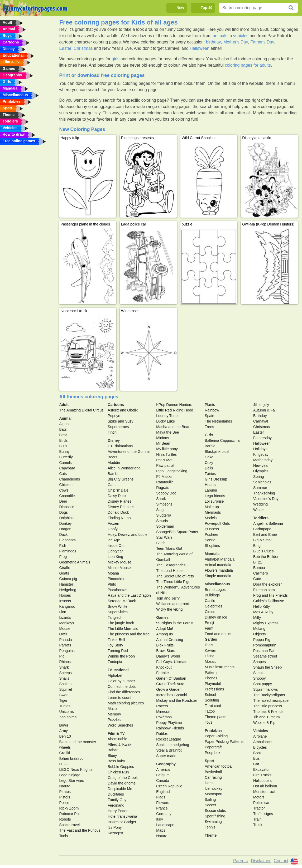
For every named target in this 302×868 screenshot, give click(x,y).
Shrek (161, 499)
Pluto (112, 584)
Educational (118, 670)
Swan (64, 695)
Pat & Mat (164, 460)
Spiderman (165, 526)
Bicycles (260, 747)
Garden (211, 639)
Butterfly (66, 457)
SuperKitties (118, 612)
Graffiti (64, 753)
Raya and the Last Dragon (129, 595)
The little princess (268, 706)
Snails (64, 678)
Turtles (65, 706)
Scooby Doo (166, 493)
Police (64, 803)
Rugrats (163, 488)
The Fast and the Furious (80, 830)
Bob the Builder (266, 557)
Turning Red (118, 651)
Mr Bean (163, 443)
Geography (166, 764)
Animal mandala (218, 565)
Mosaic (210, 661)
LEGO (64, 764)
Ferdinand (116, 805)
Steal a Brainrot (169, 750)
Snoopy (259, 678)
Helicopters (262, 781)
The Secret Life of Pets (175, 576)
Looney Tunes (168, 416)
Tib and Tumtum (267, 717)
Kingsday (261, 454)
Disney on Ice (216, 617)
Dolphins (66, 518)
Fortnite (162, 673)
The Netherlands (218, 421)
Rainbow (212, 410)
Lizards (65, 617)
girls (115, 59)
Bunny (64, 452)
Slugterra (164, 515)
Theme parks (215, 717)
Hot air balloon (265, 786)
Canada (163, 781)
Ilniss (209, 645)
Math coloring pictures (126, 703)
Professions (214, 689)
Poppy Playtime (169, 723)
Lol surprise (214, 501)
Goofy (112, 529)
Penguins (67, 651)
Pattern (211, 673)
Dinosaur (66, 507)
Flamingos (68, 551)
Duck (63, 534)
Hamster (66, 584)
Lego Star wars (71, 781)
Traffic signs (263, 814)
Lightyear (115, 551)
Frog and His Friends (270, 595)
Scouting (212, 700)
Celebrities (213, 606)
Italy (160, 819)
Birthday (260, 416)
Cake (209, 457)
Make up (212, 507)
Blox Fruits (165, 645)
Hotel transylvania (122, 816)
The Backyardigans (269, 695)
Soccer (210, 805)
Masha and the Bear (173, 427)
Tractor (259, 808)
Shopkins (212, 546)
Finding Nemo (119, 518)
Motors (259, 797)
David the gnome (122, 783)
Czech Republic (169, 786)
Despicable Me (120, 789)
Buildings (212, 595)
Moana (113, 573)
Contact (281, 861)
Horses (65, 595)
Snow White (118, 606)
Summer (260, 488)
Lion (63, 612)
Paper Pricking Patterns (224, 742)
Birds (63, 440)
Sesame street (265, 656)
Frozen (113, 523)
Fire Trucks (262, 775)
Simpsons (164, 504)
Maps (161, 830)
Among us (164, 634)
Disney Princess (121, 507)
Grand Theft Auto (170, 684)
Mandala (212, 554)
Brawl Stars (166, 651)
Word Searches (120, 725)
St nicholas (262, 482)
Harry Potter (118, 811)
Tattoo (210, 711)
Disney (114, 440)
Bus (256, 758)
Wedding (260, 504)
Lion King (115, 557)
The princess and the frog (129, 634)
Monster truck (264, 792)
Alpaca (65, 424)
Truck (258, 825)
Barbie (210, 446)
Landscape (165, 825)
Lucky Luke (166, 421)
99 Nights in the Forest (175, 623)
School (210, 695)
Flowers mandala (219, 570)
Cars (112, 485)
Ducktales (116, 794)
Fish (63, 546)
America (163, 769)
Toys (208, 722)
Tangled (114, 617)
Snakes (65, 684)
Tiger (63, 700)
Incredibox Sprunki (171, 695)
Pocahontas (117, 590)
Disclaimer (261, 861)
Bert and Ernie (265, 534)
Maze (112, 709)
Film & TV (116, 733)
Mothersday (263, 460)
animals (220, 36)
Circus (210, 612)
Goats (64, 573)
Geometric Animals (75, 562)
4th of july (261, 405)
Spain (209, 416)
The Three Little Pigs (173, 582)
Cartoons (116, 405)
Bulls (63, 446)
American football (219, 766)
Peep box (212, 753)
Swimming (213, 822)
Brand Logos (215, 590)
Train (257, 819)
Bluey (112, 756)
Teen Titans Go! (169, 548)
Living (210, 656)
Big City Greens (121, 479)
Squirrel (65, 689)
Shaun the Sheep (267, 667)
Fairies (210, 474)
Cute (257, 579)
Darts (209, 783)
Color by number (121, 681)
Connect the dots (122, 686)
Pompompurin (265, 645)
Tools (63, 836)
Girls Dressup (216, 479)
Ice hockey (214, 788)
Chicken (66, 485)
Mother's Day (236, 42)
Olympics (261, 471)
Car (256, 764)
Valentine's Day (266, 499)
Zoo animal (68, 717)
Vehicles (261, 731)
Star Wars (164, 537)
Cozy (209, 463)
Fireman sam (264, 590)
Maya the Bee (167, 432)
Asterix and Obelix (123, 410)
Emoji (209, 623)
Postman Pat (264, 651)
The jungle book (121, 623)
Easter (65, 48)
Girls (209, 435)
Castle (210, 601)
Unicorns (66, 712)
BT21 (258, 562)
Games (162, 617)
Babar (112, 750)
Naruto (65, 786)
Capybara (67, 468)
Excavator (261, 769)
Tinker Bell (116, 640)
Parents (240, 861)
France (162, 808)
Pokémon (164, 717)
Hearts (210, 485)
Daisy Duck (117, 496)
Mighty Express (266, 623)
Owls (63, 634)
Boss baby (116, 761)
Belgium (163, 775)
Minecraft (164, 712)
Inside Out (116, 546)
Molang (259, 629)
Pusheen (212, 534)
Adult (64, 405)
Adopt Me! (165, 629)
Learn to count (119, 698)
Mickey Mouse (119, 562)
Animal (65, 418)
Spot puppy (263, 684)
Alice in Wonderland (124, 468)
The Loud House (170, 571)
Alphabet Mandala (220, 559)
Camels (65, 463)
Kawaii (210, 650)
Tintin (112, 432)
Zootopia (115, 662)
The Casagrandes (171, 565)
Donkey (65, 523)
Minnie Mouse (119, 568)
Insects (65, 601)
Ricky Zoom (69, 808)
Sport (210, 761)
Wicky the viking (169, 609)
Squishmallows (265, 689)
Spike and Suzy (120, 421)
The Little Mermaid (123, 629)
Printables (214, 730)
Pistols (64, 797)
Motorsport (214, 794)
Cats (63, 474)
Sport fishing (215, 816)
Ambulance (262, 742)
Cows (64, 490)
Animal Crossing (170, 640)
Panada (65, 640)
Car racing (213, 777)
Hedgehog (68, 590)
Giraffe (65, 568)
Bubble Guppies (121, 767)
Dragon (65, 529)
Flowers (163, 803)
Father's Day (262, 42)
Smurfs (162, 521)
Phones (211, 678)
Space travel (69, 825)
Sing (160, 510)
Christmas (83, 48)
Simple (259, 673)
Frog (63, 557)
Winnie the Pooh (121, 656)
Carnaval (261, 421)
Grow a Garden (169, 689)
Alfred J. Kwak (119, 744)
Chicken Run (118, 772)
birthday (214, 42)
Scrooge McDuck (122, 601)
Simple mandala (218, 576)
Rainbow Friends (170, 728)
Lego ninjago (70, 775)
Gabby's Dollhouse (269, 601)
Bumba (259, 568)
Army (63, 731)
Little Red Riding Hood (175, 410)
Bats (63, 429)
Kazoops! (115, 833)
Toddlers (261, 518)
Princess (212, 529)
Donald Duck (118, 512)
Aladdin (114, 463)
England (163, 792)
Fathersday (262, 438)
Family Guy (117, 800)
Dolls (209, 468)
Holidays (260, 449)
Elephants (67, 540)
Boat (257, 753)
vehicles (241, 36)
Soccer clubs (215, 811)
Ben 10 (65, 736)
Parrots (65, 645)
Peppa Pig (262, 640)
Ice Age (114, 540)
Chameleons (69, 479)
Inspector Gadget (122, 822)
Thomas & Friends (268, 712)
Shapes (259, 662)
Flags (161, 797)
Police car (261, 803)
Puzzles (114, 720)
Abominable (117, 739)
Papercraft (213, 747)
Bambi (113, 474)
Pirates (65, 792)
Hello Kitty (262, 606)
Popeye (114, 416)
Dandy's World (168, 656)
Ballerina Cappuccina (222, 440)
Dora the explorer (267, 584)
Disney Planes (119, 501)
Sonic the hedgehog (173, 745)
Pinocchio (116, 579)
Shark (64, 667)
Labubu (211, 490)
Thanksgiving (264, 493)
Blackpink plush (217, 452)
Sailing (210, 800)
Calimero (261, 573)
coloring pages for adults (248, 65)
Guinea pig (68, 579)
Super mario (166, 756)
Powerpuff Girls (217, 523)
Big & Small (263, 540)
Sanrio (210, 540)
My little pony (167, 449)
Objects (259, 634)
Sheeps (65, 673)
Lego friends (215, 496)
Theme (211, 835)
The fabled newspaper (272, 700)
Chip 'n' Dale (118, 490)
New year (261, 465)
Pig (62, 656)
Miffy (257, 617)
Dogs (63, 512)
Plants (210, 405)
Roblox (162, 734)
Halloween (200, 48)
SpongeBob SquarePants (177, 532)
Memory (114, 714)
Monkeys (66, 623)
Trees (209, 427)
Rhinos (65, 662)
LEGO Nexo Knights (76, 769)
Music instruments (220, 667)
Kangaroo (67, 606)
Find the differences (124, 692)
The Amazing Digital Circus (81, 410)
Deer (63, 501)
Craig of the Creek (123, 778)
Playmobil (213, 684)
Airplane (260, 736)
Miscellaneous (217, 584)
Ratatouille (165, 482)
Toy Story (115, 645)
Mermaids (213, 512)
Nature (162, 836)
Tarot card (213, 706)
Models (211, 518)
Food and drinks (218, 634)
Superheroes (118, 427)
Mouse (65, 629)
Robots (65, 819)
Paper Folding (216, 736)
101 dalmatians (120, 446)
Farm (209, 628)
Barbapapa (262, 529)
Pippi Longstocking (172, 471)
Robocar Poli (70, 814)
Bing (257, 546)
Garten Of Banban (171, 678)
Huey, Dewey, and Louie (127, 534)
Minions (162, 438)
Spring (258, 477)
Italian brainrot (71, 758)
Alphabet (115, 675)
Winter (258, 510)
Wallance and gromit (173, 604)
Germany (164, 814)
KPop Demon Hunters (174, 405)
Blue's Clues (263, 551)
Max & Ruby (263, 612)
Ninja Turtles (166, 454)
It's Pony (115, 827)
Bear (63, 435)
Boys (64, 725)
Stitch (161, 543)
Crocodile (67, 496)
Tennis (210, 827)
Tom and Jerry (168, 598)
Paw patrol (165, 465)
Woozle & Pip (264, 723)
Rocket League (169, 739)
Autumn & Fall (265, 410)
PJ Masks (164, 477)
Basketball (213, 772)
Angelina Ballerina (268, 523)
